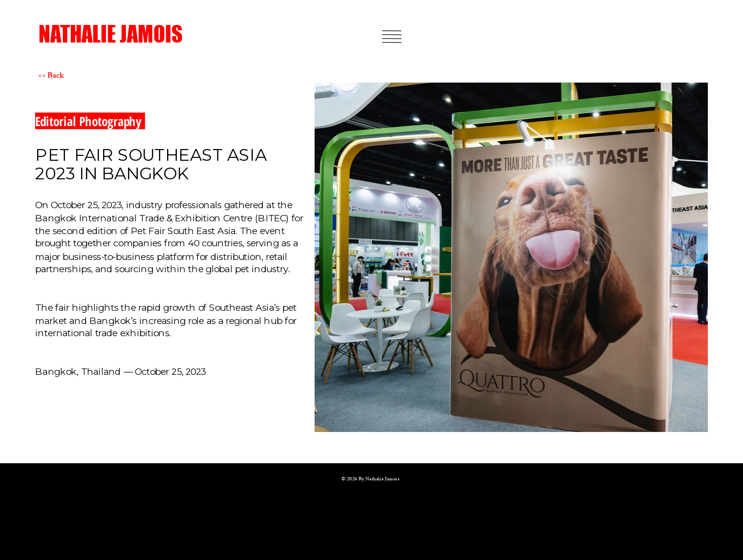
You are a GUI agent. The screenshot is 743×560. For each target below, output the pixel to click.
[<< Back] (72, 77)
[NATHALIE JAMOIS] (119, 34)
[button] (392, 37)
